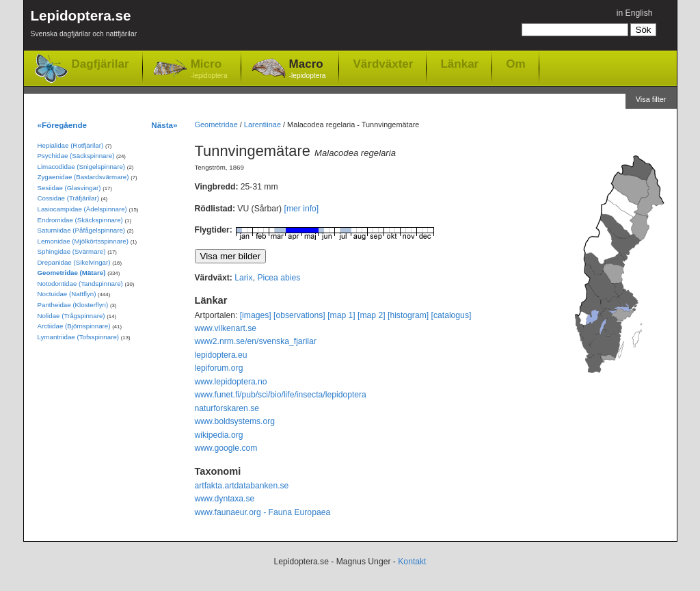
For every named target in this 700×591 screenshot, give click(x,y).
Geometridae (216, 124)
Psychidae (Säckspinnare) (76, 156)
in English (635, 13)
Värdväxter (383, 64)
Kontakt (412, 562)
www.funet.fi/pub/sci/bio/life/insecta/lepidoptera (281, 395)
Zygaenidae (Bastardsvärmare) (83, 177)
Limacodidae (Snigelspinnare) (82, 167)
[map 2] (372, 315)
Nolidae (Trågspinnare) (71, 316)
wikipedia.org (219, 435)
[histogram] (408, 315)
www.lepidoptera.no (231, 382)
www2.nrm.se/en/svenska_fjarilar (256, 341)
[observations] (299, 315)
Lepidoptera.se (84, 26)
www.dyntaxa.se (225, 499)
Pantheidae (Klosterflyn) (73, 305)
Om (515, 64)
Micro (209, 69)
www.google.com (226, 448)
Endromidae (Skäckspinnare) (80, 220)
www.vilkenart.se (226, 328)
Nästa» (164, 125)
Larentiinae (262, 124)
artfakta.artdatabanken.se (242, 486)
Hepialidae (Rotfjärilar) (71, 145)
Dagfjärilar (100, 64)
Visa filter (651, 99)
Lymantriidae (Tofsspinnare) (79, 337)
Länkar (459, 64)
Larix (243, 278)
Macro (308, 69)
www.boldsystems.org (235, 421)
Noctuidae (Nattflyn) (67, 294)
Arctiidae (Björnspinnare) (74, 326)
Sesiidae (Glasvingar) (69, 188)
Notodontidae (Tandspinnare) (80, 284)
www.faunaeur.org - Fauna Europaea (263, 512)
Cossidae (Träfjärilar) (68, 198)
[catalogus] (452, 315)
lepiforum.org (219, 368)
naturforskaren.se (227, 408)
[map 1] (341, 315)
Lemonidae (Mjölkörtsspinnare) (83, 241)
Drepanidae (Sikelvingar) (74, 262)
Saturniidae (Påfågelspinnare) (82, 230)
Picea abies (279, 278)
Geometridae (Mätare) (72, 273)
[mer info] (302, 209)
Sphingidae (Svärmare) (72, 251)
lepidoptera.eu (221, 355)
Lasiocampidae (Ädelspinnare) (82, 209)
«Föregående (63, 125)
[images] (256, 315)
